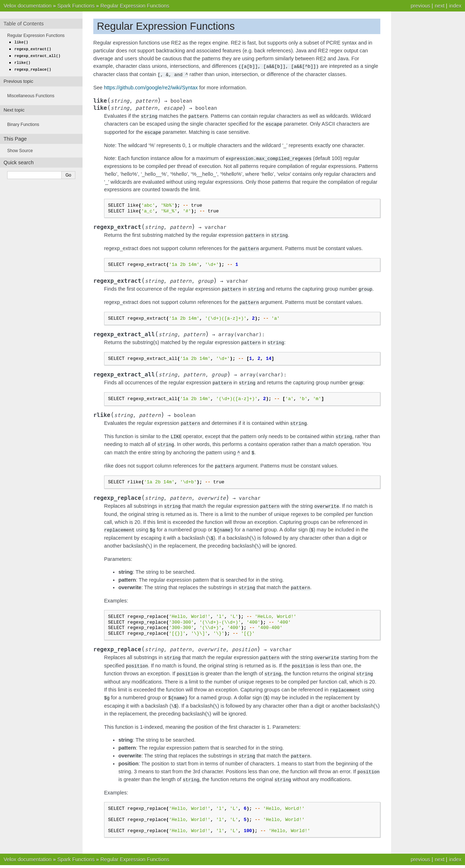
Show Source (20, 149)
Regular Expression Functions (135, 6)
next (440, 6)
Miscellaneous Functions (31, 94)
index (455, 6)
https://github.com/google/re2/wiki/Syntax (151, 87)
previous (420, 6)
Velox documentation (28, 6)
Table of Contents (24, 24)
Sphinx (258, 861)
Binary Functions (23, 123)
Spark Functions (76, 6)
